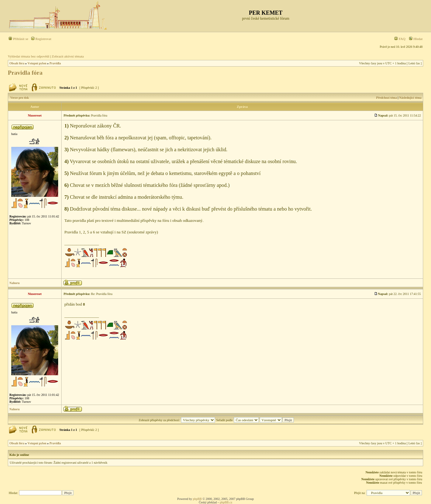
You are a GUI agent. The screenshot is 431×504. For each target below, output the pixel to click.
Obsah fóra (17, 63)
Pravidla (55, 63)
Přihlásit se (18, 39)
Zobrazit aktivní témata (68, 56)
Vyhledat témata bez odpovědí (29, 56)
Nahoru (15, 283)
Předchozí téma (387, 98)
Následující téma (410, 98)
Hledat (416, 39)
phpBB (197, 499)
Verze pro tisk (20, 98)
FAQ (400, 39)
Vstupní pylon (37, 63)
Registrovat (41, 39)
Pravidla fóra (25, 73)
